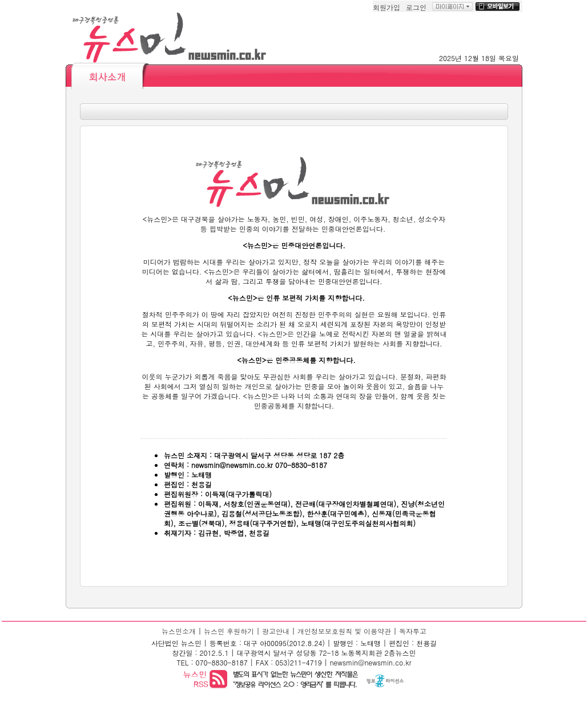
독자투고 (413, 631)
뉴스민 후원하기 (229, 631)
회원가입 (386, 7)
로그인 (416, 7)
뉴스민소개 (179, 631)
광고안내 (276, 631)
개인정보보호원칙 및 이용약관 (344, 631)
